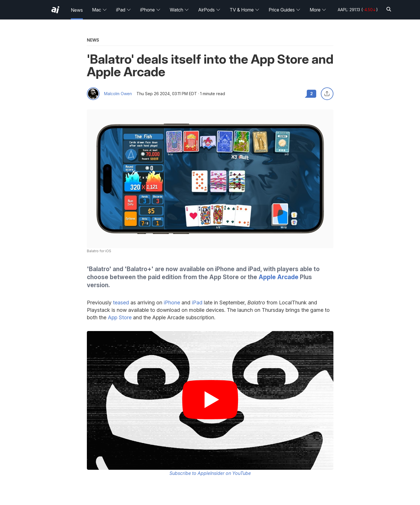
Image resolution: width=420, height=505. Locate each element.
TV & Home (245, 10)
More (318, 10)
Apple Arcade (279, 277)
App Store (120, 317)
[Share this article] (327, 94)
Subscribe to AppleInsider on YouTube (210, 473)
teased (121, 303)
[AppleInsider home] (55, 10)
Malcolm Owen (118, 94)
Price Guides (285, 10)
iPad (124, 10)
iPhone (150, 10)
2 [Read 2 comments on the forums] (311, 94)
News (77, 10)
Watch (179, 10)
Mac (99, 10)
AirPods (209, 10)
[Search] (389, 10)
